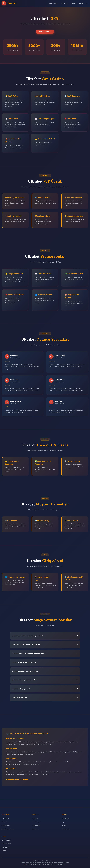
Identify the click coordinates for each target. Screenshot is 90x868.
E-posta (64, 822)
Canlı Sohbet (66, 819)
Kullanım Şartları (6, 844)
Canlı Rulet (35, 819)
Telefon (64, 825)
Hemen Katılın (45, 32)
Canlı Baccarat (36, 825)
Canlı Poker (35, 829)
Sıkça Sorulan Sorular (8, 829)
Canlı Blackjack (36, 822)
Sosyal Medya (66, 829)
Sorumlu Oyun (6, 847)
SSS (87, 3)
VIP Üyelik (65, 3)
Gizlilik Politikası (6, 840)
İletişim (4, 851)
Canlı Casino (53, 3)
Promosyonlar (77, 3)
